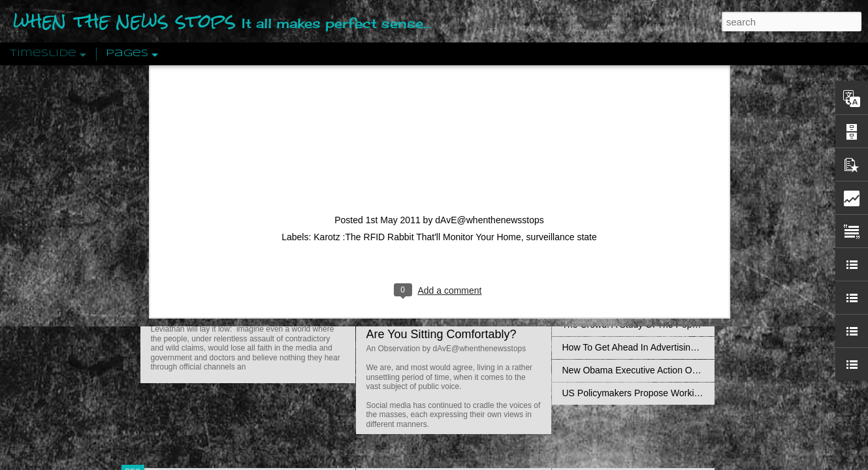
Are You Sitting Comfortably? (442, 334)
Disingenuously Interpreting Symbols (636, 210)
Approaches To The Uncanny (621, 279)
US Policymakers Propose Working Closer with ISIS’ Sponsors (689, 393)
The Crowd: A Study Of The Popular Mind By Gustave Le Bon (687, 324)
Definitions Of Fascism (608, 256)
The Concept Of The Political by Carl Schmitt (653, 233)
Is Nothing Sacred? (416, 165)
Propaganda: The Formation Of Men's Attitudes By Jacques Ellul (693, 187)
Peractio (180, 303)
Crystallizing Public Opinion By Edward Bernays (659, 302)
